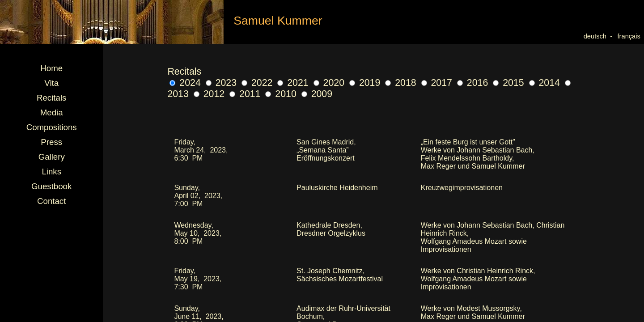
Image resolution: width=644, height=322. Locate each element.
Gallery (52, 157)
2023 (221, 83)
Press (51, 142)
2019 (365, 83)
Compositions (52, 127)
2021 (293, 83)
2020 (329, 83)
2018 (400, 83)
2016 (472, 83)
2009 (317, 94)
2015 (508, 83)
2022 (257, 83)
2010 (281, 94)
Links (51, 172)
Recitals (51, 98)
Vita (51, 83)
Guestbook (51, 186)
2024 (185, 83)
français (631, 36)
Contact (51, 201)
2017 (437, 83)
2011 (245, 94)
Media (52, 112)
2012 (209, 94)
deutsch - (599, 36)
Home (51, 68)
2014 (544, 83)
